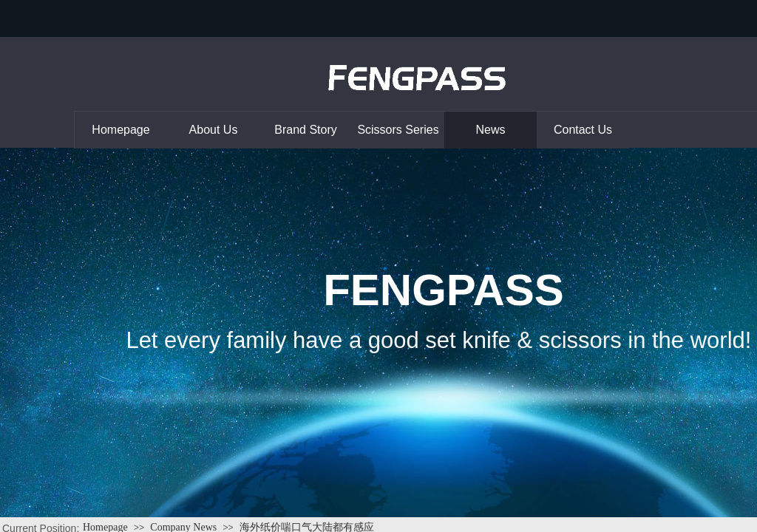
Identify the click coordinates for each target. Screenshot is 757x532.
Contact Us (583, 130)
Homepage (120, 130)
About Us (214, 130)
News (490, 130)
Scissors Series (398, 130)
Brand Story (305, 130)
